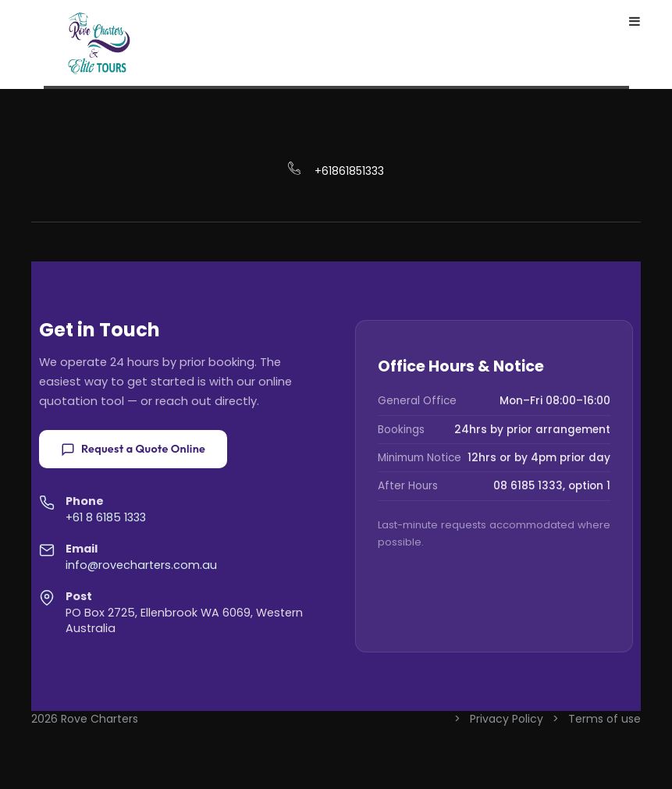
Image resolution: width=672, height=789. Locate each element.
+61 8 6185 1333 (106, 517)
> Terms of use (597, 719)
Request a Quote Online (133, 449)
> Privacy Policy (500, 719)
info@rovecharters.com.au (141, 565)
